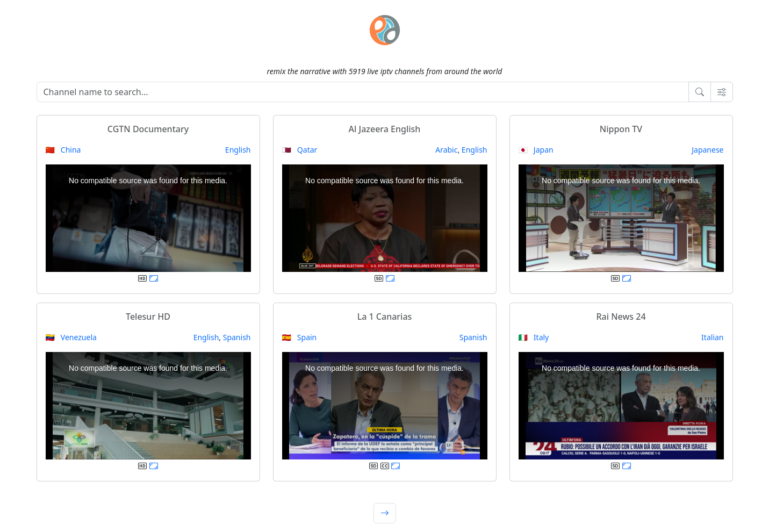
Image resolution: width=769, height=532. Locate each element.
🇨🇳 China (63, 150)
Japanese (707, 150)
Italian (712, 337)
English (238, 150)
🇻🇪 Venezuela (71, 337)
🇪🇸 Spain (300, 337)
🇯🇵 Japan (536, 150)
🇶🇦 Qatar (300, 150)
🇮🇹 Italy (534, 337)
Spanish (237, 337)
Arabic (446, 150)
